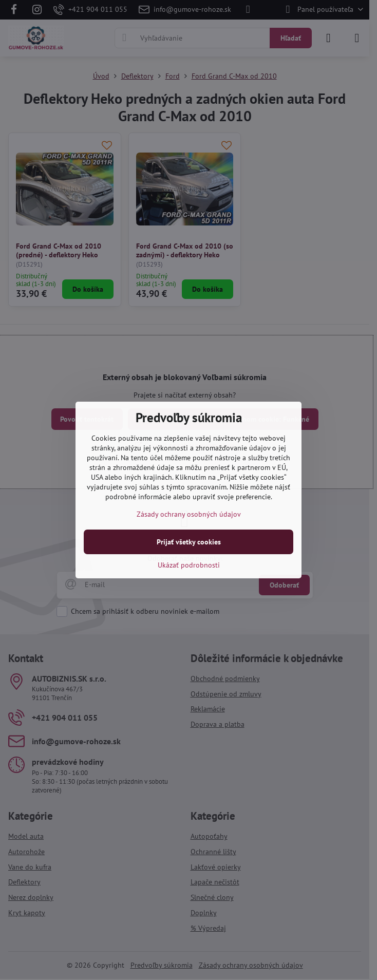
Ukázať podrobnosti (189, 565)
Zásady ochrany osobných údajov (189, 514)
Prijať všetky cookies (189, 542)
